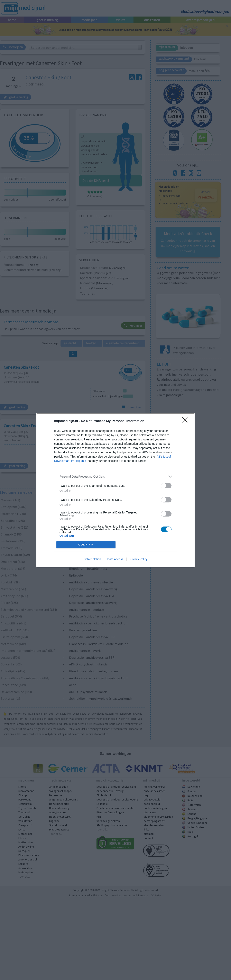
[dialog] (115, 490)
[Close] (186, 421)
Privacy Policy (138, 559)
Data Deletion (92, 559)
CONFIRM (86, 545)
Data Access (115, 559)
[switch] (166, 486)
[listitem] (115, 477)
